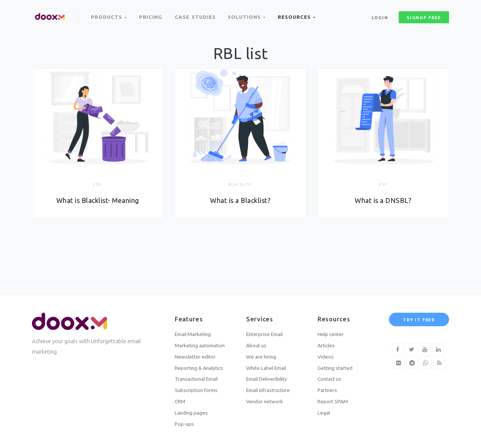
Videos (326, 350)
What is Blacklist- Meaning (98, 201)
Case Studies (197, 14)
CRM (181, 399)
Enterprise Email (268, 326)
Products (110, 14)
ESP (98, 185)
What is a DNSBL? (383, 201)
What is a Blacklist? (240, 201)
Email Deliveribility (271, 375)
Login (380, 15)
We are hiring (263, 350)
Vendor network (267, 399)
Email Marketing (196, 326)
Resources (300, 14)
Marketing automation (204, 338)
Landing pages (193, 411)
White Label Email (270, 362)
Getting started (337, 362)
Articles (327, 338)
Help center (333, 326)
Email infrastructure (272, 387)
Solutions (249, 14)
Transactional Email (200, 375)
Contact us (331, 375)
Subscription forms (199, 387)
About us (257, 338)
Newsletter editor (198, 350)
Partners (329, 387)
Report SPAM (335, 399)
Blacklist (240, 185)
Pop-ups (186, 424)
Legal (324, 411)
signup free (424, 15)
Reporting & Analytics (203, 362)
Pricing (152, 14)
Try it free (419, 311)
